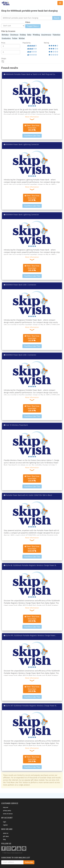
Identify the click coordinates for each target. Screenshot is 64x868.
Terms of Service (8, 814)
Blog (4, 839)
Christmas (14, 35)
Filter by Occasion (8, 31)
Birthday (5, 35)
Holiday (23, 35)
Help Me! (6, 807)
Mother (22, 38)
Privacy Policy (7, 811)
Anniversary (46, 35)
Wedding (36, 35)
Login (5, 822)
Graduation (6, 38)
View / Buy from (32, 128)
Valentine (56, 35)
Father (15, 38)
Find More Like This (32, 136)
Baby (29, 35)
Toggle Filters (33, 26)
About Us (6, 833)
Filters (28, 22)
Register (5, 825)
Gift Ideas (6, 836)
